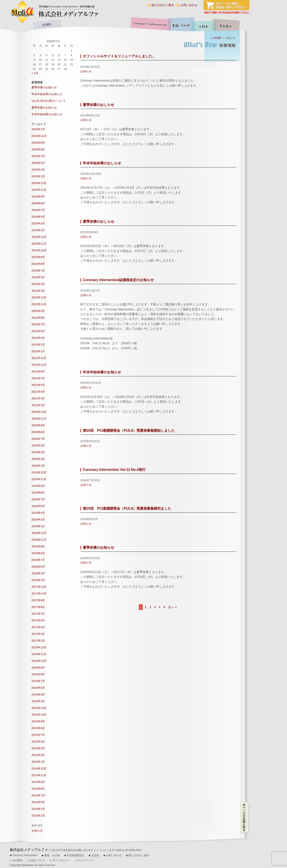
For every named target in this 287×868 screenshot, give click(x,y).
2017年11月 (39, 594)
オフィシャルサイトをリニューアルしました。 (119, 56)
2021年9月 (38, 371)
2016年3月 (38, 694)
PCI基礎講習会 (75, 855)
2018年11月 (39, 540)
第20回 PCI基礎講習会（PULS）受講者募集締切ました (127, 508)
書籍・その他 (181, 25)
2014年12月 (39, 768)
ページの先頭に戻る (245, 818)
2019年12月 (39, 472)
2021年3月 (38, 398)
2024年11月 (39, 190)
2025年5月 (38, 163)
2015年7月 (38, 735)
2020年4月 (38, 452)
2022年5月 (38, 331)
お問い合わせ (189, 5)
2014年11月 (39, 775)
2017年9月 (38, 600)
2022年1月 (38, 351)
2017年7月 (38, 614)
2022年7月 (38, 324)
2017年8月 (38, 607)
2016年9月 (38, 668)
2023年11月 (39, 244)
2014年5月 (38, 802)
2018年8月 (38, 553)
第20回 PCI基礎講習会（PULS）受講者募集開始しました (129, 431)
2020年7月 (38, 439)
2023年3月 (38, 284)
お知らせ (86, 71)
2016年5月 (38, 688)
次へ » (172, 607)
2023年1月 (38, 291)
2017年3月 (38, 634)
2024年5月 (38, 217)
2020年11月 (39, 419)
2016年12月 (39, 647)
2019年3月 (38, 520)
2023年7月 (38, 271)
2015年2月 (38, 755)
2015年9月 (38, 721)
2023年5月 (38, 277)
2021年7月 (38, 378)
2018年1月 (38, 580)
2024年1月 (38, 230)
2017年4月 (38, 627)
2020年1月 (38, 466)
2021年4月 (38, 392)
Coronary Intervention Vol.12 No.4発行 (114, 470)
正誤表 (204, 25)
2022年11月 (39, 304)
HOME (47, 25)
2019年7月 (38, 499)
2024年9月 (38, 197)
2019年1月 (38, 526)
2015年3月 (38, 748)
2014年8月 (38, 789)
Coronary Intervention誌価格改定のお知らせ (118, 280)
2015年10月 (39, 715)
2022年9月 (38, 311)
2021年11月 (39, 365)
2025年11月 (39, 136)
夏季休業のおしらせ (98, 105)
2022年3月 (38, 345)
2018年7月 (38, 560)
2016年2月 (38, 701)
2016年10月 (39, 661)
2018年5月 (38, 567)
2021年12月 (39, 358)
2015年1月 (38, 762)
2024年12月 (39, 183)
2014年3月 (38, 809)
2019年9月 (38, 486)
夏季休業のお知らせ (98, 548)
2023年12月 (39, 237)
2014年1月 (38, 816)
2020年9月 (38, 425)
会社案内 (229, 25)
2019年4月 (38, 513)
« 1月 (35, 73)
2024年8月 (38, 203)
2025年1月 (38, 176)
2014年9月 (38, 782)
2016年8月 (38, 674)
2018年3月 (38, 573)
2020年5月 (38, 446)
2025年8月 (38, 149)
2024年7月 (38, 210)
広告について (38, 860)
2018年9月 (38, 546)
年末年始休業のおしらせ (102, 163)
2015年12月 (39, 708)
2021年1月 (38, 405)
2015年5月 (38, 742)
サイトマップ (85, 860)
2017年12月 (39, 587)
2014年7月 (38, 795)
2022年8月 (38, 318)
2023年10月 (39, 250)
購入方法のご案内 (163, 5)
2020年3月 (38, 459)
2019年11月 (39, 479)
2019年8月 (38, 493)
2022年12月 (39, 297)
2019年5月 (38, 506)
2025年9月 (38, 143)
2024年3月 (38, 223)
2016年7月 (38, 681)
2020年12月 (39, 412)
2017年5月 (38, 620)
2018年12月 (39, 533)
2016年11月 (39, 654)
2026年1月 (38, 129)
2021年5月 (38, 385)
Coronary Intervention (150, 25)
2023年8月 (38, 264)
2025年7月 (38, 156)
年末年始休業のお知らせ (102, 372)
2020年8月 (38, 432)
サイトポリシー (61, 860)
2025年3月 (38, 170)
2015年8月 (38, 728)
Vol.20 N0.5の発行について (49, 101)
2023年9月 (38, 257)
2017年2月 (38, 641)
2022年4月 (38, 338)
